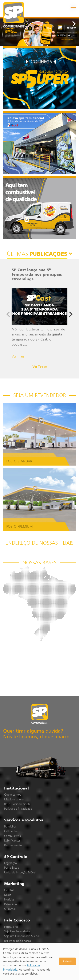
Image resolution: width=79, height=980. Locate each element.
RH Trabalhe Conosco (18, 941)
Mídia (8, 895)
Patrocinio (11, 904)
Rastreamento (13, 845)
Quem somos (13, 795)
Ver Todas (40, 366)
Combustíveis (12, 836)
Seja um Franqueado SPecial (22, 936)
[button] (74, 24)
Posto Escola (12, 868)
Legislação (11, 863)
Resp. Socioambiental (18, 804)
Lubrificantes (12, 840)
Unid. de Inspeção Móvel (20, 872)
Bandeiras (10, 826)
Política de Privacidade (18, 809)
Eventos (9, 890)
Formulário (11, 927)
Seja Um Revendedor (17, 931)
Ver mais (18, 356)
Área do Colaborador (18, 945)
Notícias (9, 899)
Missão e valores (14, 799)
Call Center (11, 831)
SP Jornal (10, 909)
